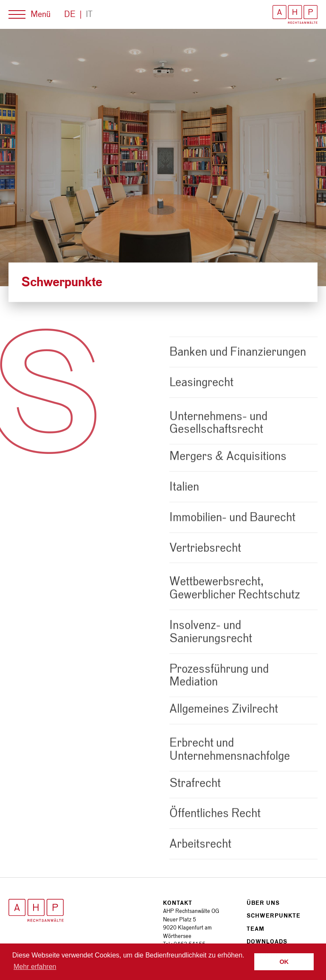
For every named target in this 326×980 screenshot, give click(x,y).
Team (256, 929)
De (70, 14)
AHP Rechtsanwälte (295, 14)
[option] (163, 158)
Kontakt (178, 903)
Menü (41, 14)
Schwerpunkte (274, 916)
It (89, 14)
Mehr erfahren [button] (35, 967)
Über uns (263, 903)
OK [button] (284, 962)
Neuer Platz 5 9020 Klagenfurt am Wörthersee (187, 928)
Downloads (267, 942)
